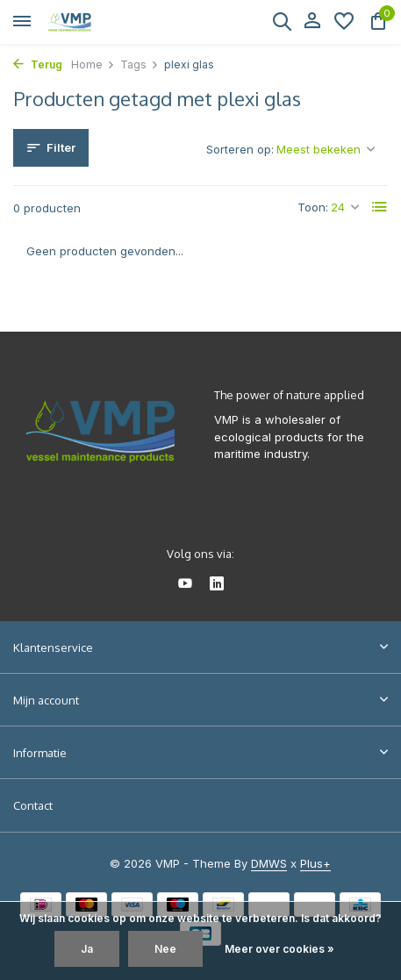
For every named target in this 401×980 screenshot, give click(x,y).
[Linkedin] (217, 584)
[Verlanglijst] (344, 22)
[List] (380, 207)
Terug (38, 64)
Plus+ (315, 863)
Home (93, 64)
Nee (165, 949)
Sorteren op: (240, 149)
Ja (87, 949)
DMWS (269, 863)
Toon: (313, 207)
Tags (140, 64)
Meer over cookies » (279, 949)
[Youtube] (185, 584)
